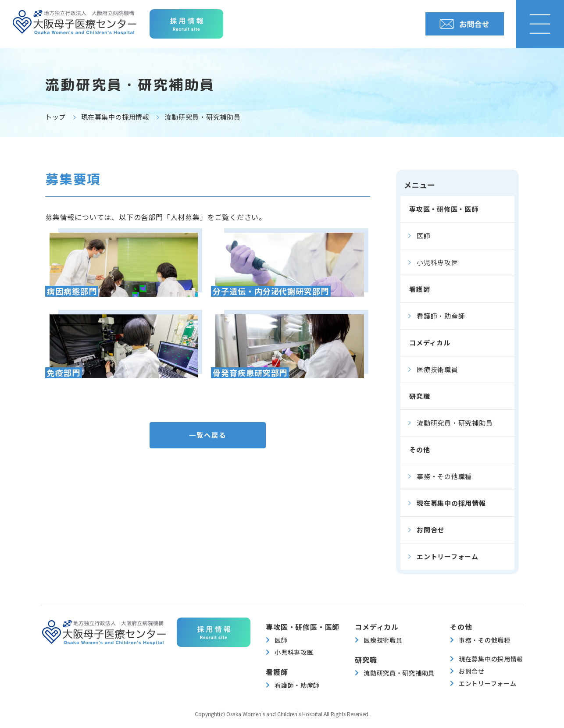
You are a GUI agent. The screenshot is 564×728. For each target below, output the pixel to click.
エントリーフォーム (448, 556)
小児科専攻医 (437, 262)
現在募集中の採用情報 (115, 117)
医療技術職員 (437, 369)
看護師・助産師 (441, 316)
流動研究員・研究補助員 (455, 423)
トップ (55, 117)
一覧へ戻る (208, 436)
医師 (424, 236)
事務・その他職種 (444, 476)
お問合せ (430, 530)
